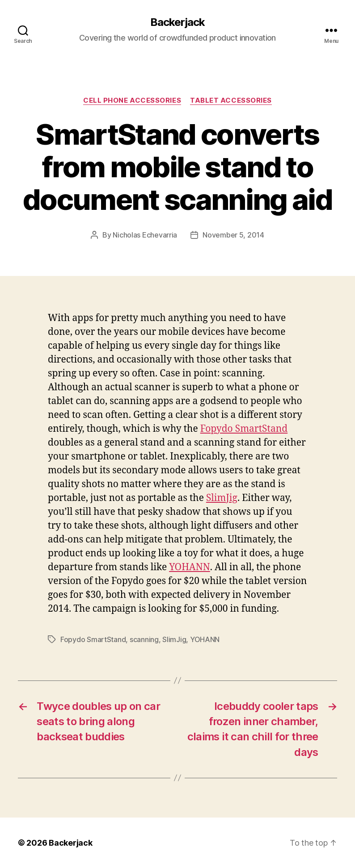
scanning (144, 639)
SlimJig (222, 498)
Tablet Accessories (231, 100)
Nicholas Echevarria (145, 235)
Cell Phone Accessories (132, 100)
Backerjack (177, 22)
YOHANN (190, 567)
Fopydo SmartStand (244, 429)
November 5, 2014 (233, 235)
